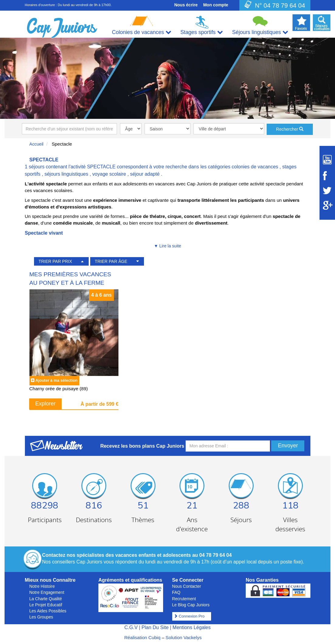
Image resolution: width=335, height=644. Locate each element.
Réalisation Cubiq (142, 637)
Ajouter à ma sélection (56, 380)
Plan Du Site (155, 627)
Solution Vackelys (184, 637)
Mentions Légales (191, 627)
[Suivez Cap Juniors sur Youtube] (327, 160)
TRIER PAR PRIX (55, 261)
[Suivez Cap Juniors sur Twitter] (327, 191)
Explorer (45, 404)
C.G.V (131, 627)
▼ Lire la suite (167, 246)
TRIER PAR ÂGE (111, 261)
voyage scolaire (109, 174)
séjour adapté (145, 174)
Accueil (37, 144)
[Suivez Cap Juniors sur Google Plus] (327, 205)
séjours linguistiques (66, 174)
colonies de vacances (255, 167)
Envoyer (288, 446)
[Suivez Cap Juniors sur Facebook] (327, 176)
